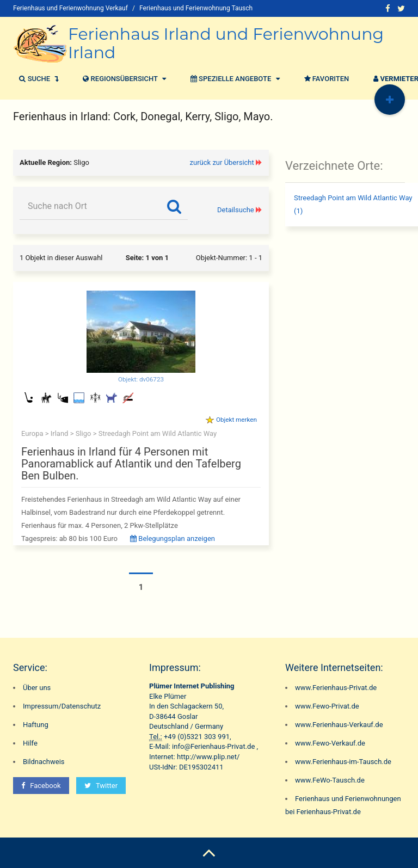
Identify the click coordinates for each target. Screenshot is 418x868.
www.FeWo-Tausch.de (330, 780)
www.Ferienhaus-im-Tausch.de (343, 762)
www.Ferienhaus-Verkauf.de (339, 725)
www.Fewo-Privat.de (327, 706)
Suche (37, 79)
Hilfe (30, 743)
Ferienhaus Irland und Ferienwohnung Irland (226, 43)
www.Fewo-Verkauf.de (330, 743)
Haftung (36, 725)
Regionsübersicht (123, 79)
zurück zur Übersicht (222, 162)
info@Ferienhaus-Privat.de (213, 746)
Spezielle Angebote (234, 79)
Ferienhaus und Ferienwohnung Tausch (196, 8)
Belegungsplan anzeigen (173, 538)
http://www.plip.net (207, 757)
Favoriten (325, 79)
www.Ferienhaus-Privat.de (336, 688)
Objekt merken (236, 420)
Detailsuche (236, 210)
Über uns (37, 688)
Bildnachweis (44, 762)
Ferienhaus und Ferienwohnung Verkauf (70, 8)
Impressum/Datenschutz (62, 706)
